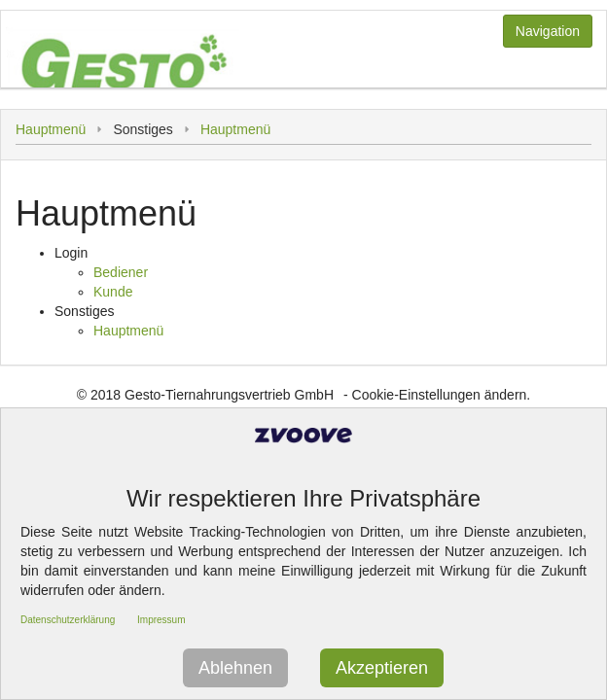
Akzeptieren (382, 668)
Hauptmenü (51, 129)
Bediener (121, 272)
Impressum (161, 620)
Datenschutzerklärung (68, 620)
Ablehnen (235, 668)
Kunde (113, 292)
